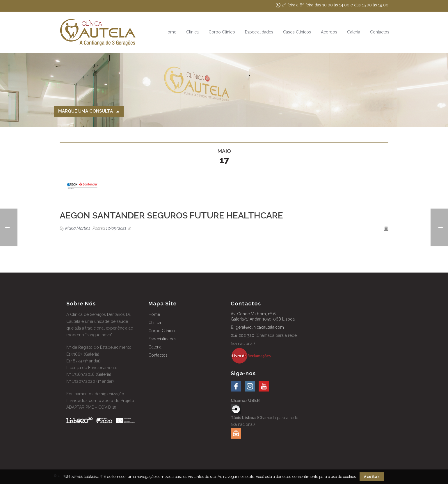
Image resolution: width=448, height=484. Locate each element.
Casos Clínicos (297, 32)
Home (170, 32)
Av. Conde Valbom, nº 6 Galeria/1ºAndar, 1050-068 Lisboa (263, 316)
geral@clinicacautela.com (260, 327)
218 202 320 (242, 335)
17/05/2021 (116, 228)
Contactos (380, 32)
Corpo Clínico (222, 32)
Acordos (329, 32)
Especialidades (259, 32)
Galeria (354, 32)
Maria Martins (78, 228)
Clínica (192, 32)
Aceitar (372, 477)
